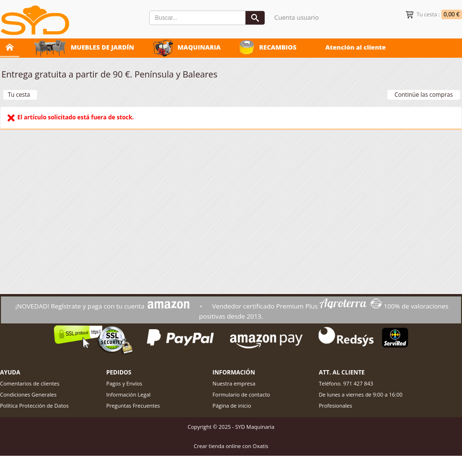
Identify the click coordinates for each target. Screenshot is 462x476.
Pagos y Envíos (124, 383)
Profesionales (335, 405)
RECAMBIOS (278, 47)
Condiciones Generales (28, 394)
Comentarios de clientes (30, 383)
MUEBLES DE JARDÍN (103, 47)
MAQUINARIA (199, 47)
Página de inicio (232, 405)
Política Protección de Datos (34, 405)
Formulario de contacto (242, 394)
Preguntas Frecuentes (133, 405)
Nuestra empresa (234, 383)
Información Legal (128, 394)
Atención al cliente (356, 47)
